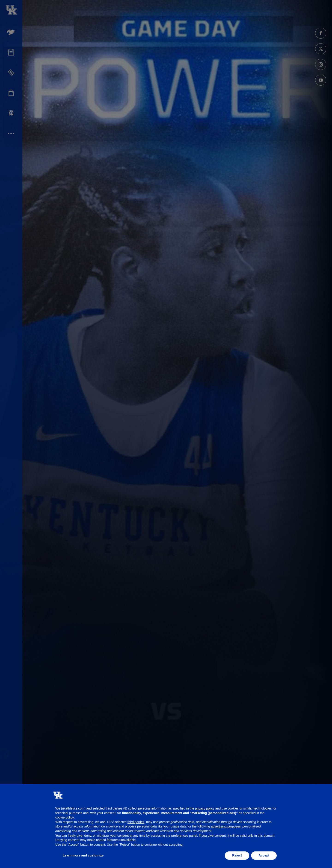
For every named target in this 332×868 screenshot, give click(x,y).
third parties (136, 822)
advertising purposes (226, 826)
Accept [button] (264, 855)
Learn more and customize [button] (83, 855)
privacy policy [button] (205, 808)
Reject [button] (237, 855)
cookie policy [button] (65, 817)
